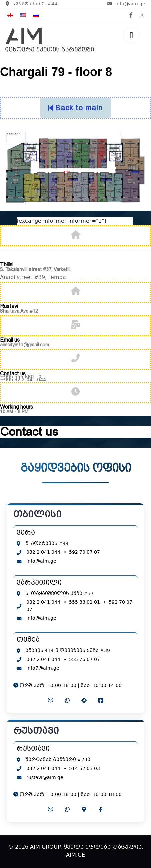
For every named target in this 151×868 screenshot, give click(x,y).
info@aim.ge (126, 4)
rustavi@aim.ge (45, 778)
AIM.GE (75, 855)
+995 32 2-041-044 (23, 380)
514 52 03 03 (84, 769)
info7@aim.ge (43, 669)
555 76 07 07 (84, 660)
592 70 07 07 (84, 553)
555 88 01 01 (84, 603)
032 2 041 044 (43, 553)
